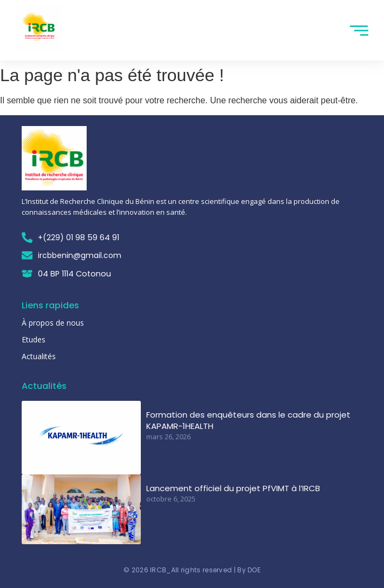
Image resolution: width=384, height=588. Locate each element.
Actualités (39, 356)
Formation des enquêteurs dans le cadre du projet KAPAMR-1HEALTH (248, 420)
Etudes (34, 339)
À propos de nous (53, 323)
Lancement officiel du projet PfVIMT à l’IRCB (233, 488)
